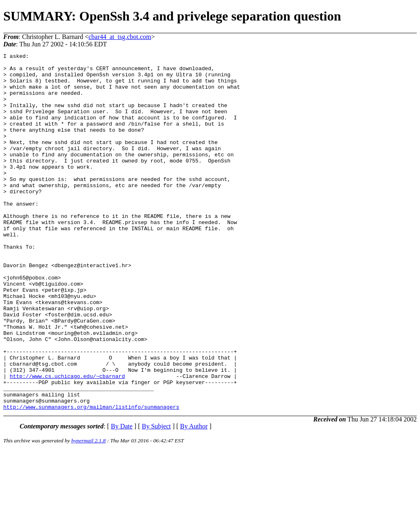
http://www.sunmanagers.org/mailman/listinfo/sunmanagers (91, 478)
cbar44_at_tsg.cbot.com (120, 37)
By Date (122, 498)
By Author (194, 498)
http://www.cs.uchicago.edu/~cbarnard (67, 441)
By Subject (156, 498)
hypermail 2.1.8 (89, 512)
